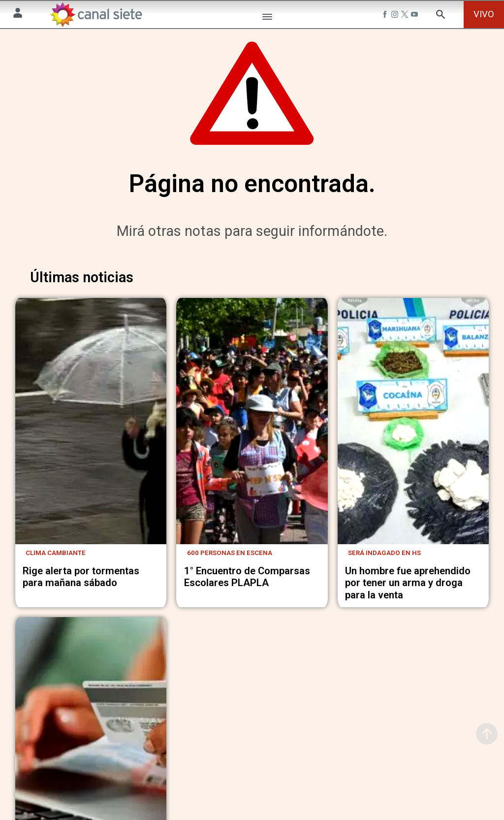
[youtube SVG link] (415, 16)
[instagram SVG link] (396, 16)
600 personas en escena (230, 560)
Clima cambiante (56, 560)
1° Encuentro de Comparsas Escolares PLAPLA (247, 584)
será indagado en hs (384, 560)
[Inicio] (96, 15)
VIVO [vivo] (484, 14)
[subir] (487, 734)
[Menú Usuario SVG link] (18, 15)
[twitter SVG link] (406, 16)
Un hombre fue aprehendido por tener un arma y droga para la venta (408, 590)
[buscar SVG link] (441, 16)
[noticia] (91, 429)
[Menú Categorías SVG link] (267, 18)
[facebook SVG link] (386, 16)
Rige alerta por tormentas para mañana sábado (81, 584)
